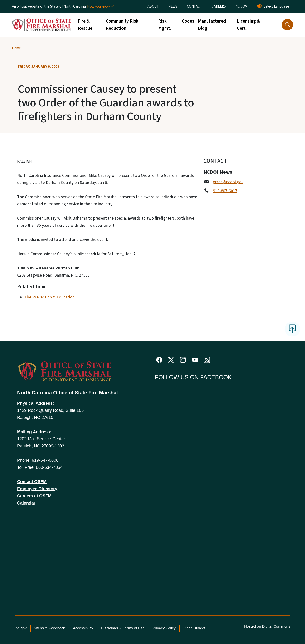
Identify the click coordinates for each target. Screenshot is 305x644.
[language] (276, 6)
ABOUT (153, 6)
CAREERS (219, 6)
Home (16, 48)
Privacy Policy (164, 628)
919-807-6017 (225, 191)
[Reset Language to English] (260, 6)
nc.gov (21, 628)
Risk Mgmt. (165, 25)
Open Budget (194, 628)
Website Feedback (50, 628)
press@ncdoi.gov (228, 182)
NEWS (173, 6)
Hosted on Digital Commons (267, 626)
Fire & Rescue (85, 25)
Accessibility (83, 628)
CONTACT (194, 6)
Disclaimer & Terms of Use (123, 628)
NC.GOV (241, 6)
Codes (188, 21)
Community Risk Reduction (122, 25)
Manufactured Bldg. (212, 25)
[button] (287, 25)
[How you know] (100, 6)
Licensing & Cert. (248, 25)
